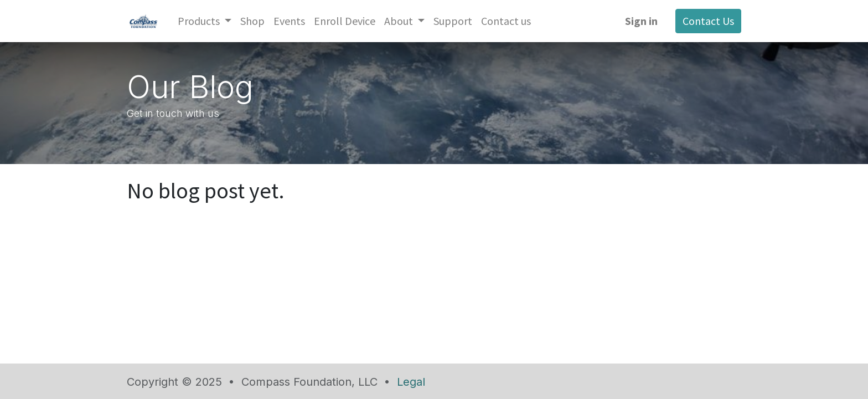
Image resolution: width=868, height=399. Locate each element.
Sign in (641, 21)
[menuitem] (252, 21)
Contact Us (708, 21)
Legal (411, 382)
